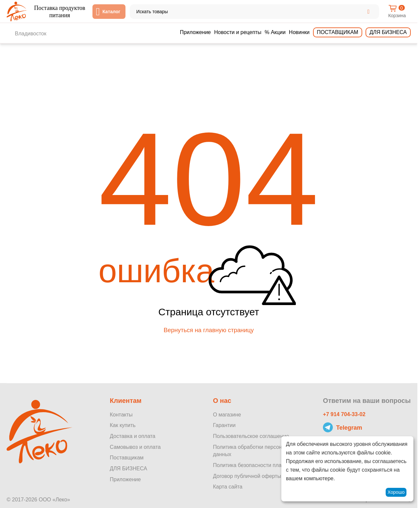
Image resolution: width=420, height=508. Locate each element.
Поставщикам (338, 32)
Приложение (195, 32)
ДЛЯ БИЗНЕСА (128, 469)
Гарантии (224, 426)
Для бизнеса (388, 32)
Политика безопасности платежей (255, 465)
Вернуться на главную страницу (209, 333)
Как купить (122, 426)
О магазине (227, 415)
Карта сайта (228, 487)
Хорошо (396, 492)
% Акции (275, 32)
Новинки (299, 32)
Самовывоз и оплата (135, 447)
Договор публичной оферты (247, 476)
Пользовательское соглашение (251, 436)
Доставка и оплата (132, 436)
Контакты (121, 415)
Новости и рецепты (238, 32)
